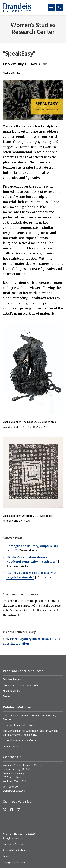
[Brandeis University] (17, 8)
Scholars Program (13, 680)
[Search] (60, 7)
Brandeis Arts (10, 746)
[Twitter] (5, 810)
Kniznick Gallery (11, 691)
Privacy (7, 856)
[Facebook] (12, 810)
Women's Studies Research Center (33, 29)
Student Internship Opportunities (22, 685)
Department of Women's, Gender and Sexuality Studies (29, 718)
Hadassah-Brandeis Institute (18, 725)
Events (7, 697)
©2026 (32, 834)
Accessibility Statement (16, 850)
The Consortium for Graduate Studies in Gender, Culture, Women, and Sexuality (30, 733)
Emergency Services (14, 862)
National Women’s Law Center (20, 741)
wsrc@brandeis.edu (14, 791)
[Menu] (51, 7)
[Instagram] (19, 810)
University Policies (13, 844)
